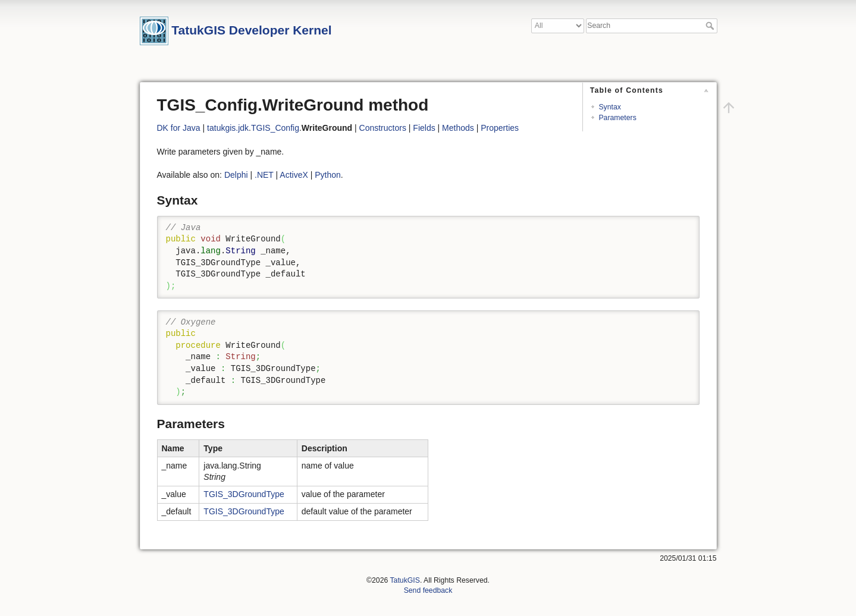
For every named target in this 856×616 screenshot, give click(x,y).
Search (711, 26)
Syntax (609, 107)
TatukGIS (405, 580)
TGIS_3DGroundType (244, 494)
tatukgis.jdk (228, 128)
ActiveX (294, 175)
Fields (424, 128)
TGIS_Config (275, 128)
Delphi (236, 175)
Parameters (617, 118)
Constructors (383, 128)
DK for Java (179, 128)
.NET (264, 175)
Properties (500, 128)
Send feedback (428, 590)
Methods (458, 128)
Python (328, 175)
